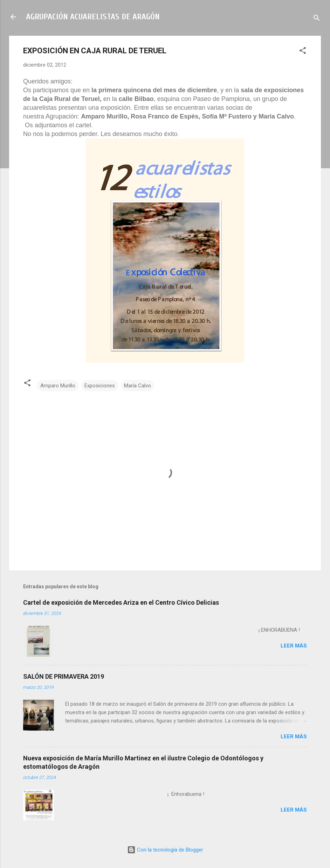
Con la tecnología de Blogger (165, 850)
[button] (303, 52)
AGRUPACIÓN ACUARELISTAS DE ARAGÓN (93, 17)
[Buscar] (317, 19)
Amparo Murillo (58, 386)
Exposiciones (100, 386)
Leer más (294, 646)
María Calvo (137, 386)
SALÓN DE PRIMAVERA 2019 (64, 676)
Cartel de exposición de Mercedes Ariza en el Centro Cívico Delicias (121, 602)
